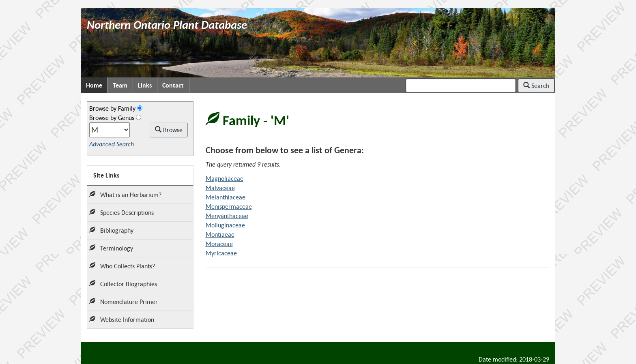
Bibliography (111, 230)
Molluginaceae (225, 225)
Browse (169, 130)
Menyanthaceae (227, 216)
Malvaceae (220, 188)
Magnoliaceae (225, 178)
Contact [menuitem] (173, 85)
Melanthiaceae (226, 197)
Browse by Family (112, 108)
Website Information (121, 319)
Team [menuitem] (120, 85)
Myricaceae (221, 253)
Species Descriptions (121, 212)
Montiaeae (220, 234)
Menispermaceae (229, 206)
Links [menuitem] (145, 85)
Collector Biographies (123, 284)
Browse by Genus (112, 118)
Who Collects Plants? (122, 266)
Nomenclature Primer (123, 302)
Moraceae (219, 244)
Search (536, 86)
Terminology (111, 248)
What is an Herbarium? (125, 195)
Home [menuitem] (94, 85)
